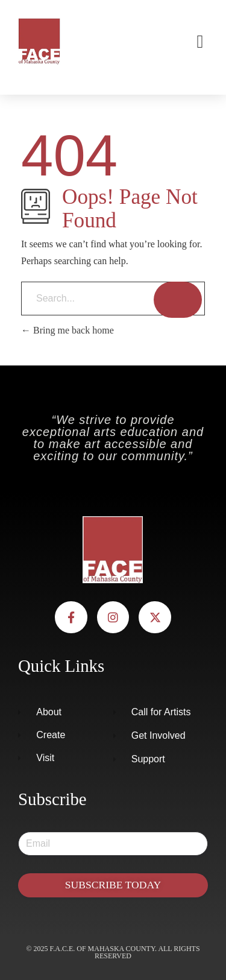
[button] (200, 41)
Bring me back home (67, 330)
